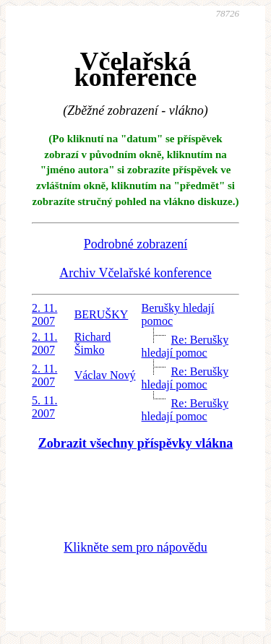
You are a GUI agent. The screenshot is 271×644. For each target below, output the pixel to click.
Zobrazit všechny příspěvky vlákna (136, 443)
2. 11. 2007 (44, 314)
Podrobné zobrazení (135, 244)
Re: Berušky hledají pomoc (185, 346)
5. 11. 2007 (44, 407)
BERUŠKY (102, 314)
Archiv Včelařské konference (135, 273)
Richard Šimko (93, 343)
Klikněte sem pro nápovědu (135, 547)
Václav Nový (105, 375)
